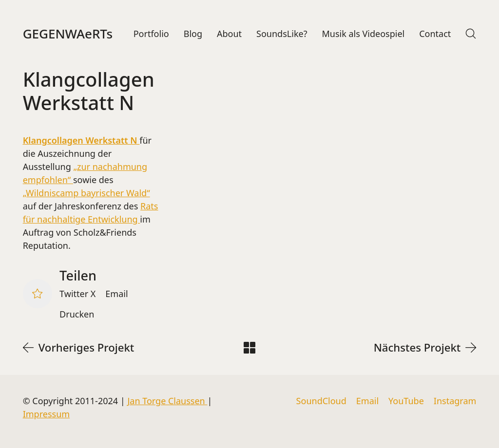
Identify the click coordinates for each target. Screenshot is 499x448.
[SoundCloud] (321, 401)
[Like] (38, 294)
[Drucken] (77, 315)
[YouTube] (406, 401)
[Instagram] (455, 401)
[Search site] (471, 34)
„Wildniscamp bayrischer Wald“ (86, 193)
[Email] (116, 294)
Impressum (46, 414)
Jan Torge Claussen (167, 401)
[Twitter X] (77, 294)
